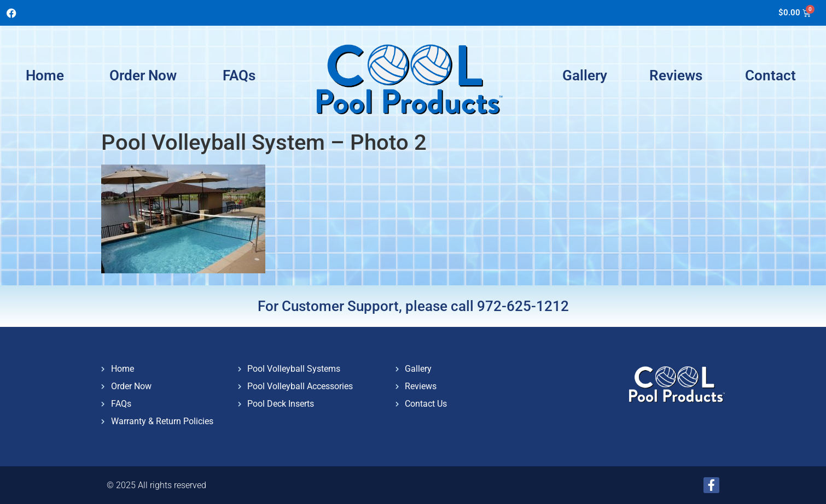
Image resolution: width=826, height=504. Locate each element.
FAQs (239, 75)
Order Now (143, 75)
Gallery (585, 75)
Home (45, 75)
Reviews (676, 75)
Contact (770, 75)
